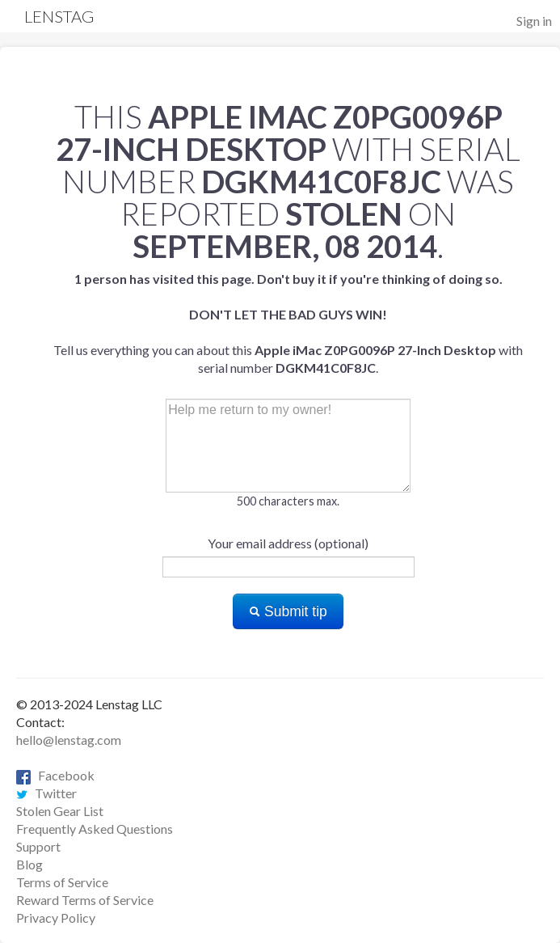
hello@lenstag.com (69, 740)
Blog (29, 864)
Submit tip (288, 611)
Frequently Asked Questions (95, 829)
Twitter (46, 793)
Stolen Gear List (60, 811)
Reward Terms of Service (85, 900)
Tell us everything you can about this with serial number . (288, 323)
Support (38, 846)
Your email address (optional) (288, 543)
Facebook (55, 775)
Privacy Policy (56, 918)
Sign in (534, 21)
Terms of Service (62, 882)
